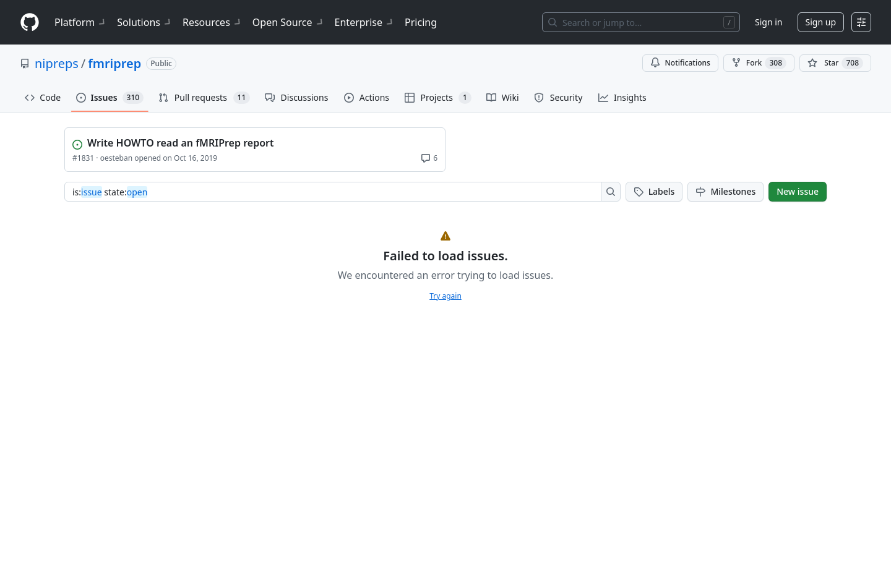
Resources (213, 22)
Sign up (821, 22)
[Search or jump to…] (641, 22)
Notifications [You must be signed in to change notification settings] (680, 63)
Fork (759, 63)
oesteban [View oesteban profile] (116, 158)
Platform (81, 22)
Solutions (145, 22)
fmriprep (114, 63)
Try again (445, 296)
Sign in (768, 22)
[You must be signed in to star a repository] (835, 63)
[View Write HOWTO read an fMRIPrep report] (256, 142)
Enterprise (365, 22)
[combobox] (336, 192)
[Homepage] (30, 23)
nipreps (57, 63)
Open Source (289, 22)
